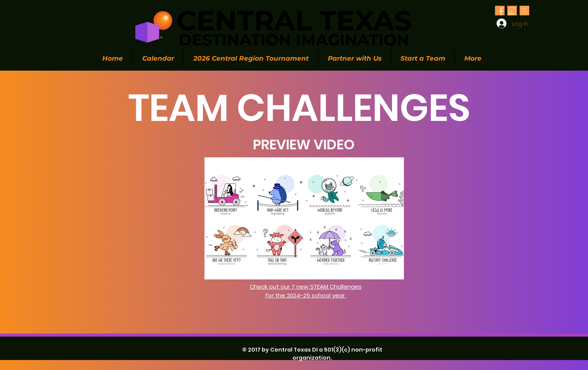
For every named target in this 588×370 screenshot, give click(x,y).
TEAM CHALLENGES (299, 108)
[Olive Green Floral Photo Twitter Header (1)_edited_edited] (500, 11)
